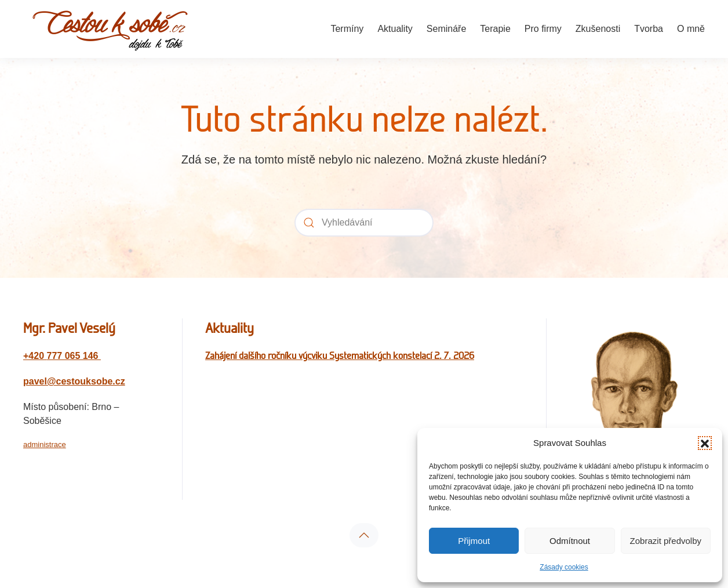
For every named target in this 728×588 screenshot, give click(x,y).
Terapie (495, 29)
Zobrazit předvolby (666, 541)
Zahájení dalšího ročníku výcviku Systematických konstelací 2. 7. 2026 (340, 355)
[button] (705, 443)
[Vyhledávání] (364, 223)
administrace (45, 444)
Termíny (347, 29)
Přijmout (474, 541)
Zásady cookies (564, 567)
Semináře (446, 29)
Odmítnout (570, 541)
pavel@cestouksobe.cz (74, 381)
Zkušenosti (598, 29)
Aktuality (395, 29)
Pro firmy (543, 29)
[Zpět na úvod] (110, 29)
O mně (691, 29)
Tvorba (649, 29)
